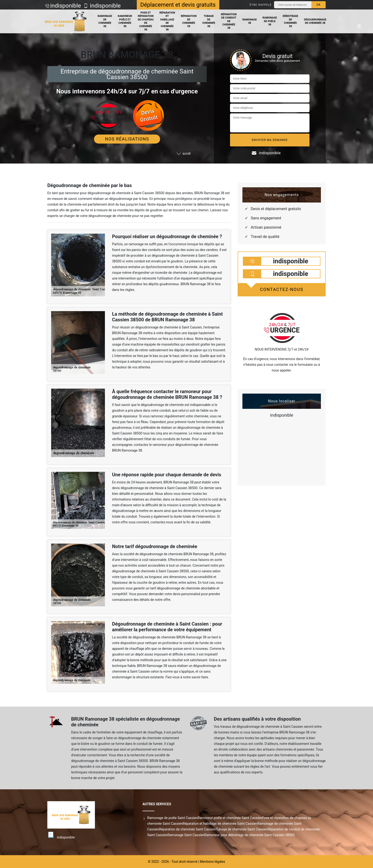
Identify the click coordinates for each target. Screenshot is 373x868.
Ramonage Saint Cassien (186, 835)
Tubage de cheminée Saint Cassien (242, 829)
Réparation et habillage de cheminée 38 (167, 21)
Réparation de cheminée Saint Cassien (188, 829)
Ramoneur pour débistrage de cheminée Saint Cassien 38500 (249, 835)
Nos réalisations (127, 139)
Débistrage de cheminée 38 (290, 21)
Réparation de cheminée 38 (189, 21)
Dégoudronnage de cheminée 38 (315, 21)
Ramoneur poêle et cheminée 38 (125, 21)
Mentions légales (212, 862)
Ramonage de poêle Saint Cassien (172, 818)
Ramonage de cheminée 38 (105, 21)
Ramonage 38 (250, 21)
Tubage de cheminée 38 (209, 21)
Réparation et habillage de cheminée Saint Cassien (220, 824)
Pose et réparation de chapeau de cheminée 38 (146, 21)
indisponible (66, 6)
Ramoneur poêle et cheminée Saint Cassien (230, 818)
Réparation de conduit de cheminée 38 (229, 21)
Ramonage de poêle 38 (270, 21)
